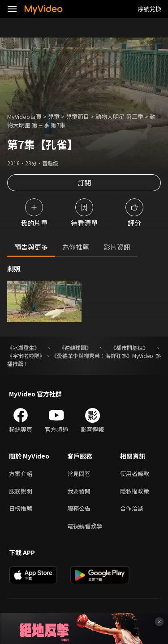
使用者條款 (135, 474)
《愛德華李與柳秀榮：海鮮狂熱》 (92, 356)
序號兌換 (150, 9)
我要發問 (79, 491)
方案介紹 (21, 474)
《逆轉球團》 (75, 347)
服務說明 (21, 491)
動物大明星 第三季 (119, 116)
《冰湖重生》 (23, 347)
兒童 (54, 116)
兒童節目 (78, 116)
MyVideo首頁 (24, 116)
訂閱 (84, 183)
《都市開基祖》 (129, 347)
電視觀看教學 (85, 526)
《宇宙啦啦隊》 (26, 356)
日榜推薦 (21, 508)
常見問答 (79, 474)
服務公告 (79, 508)
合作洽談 (132, 508)
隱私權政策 (135, 491)
